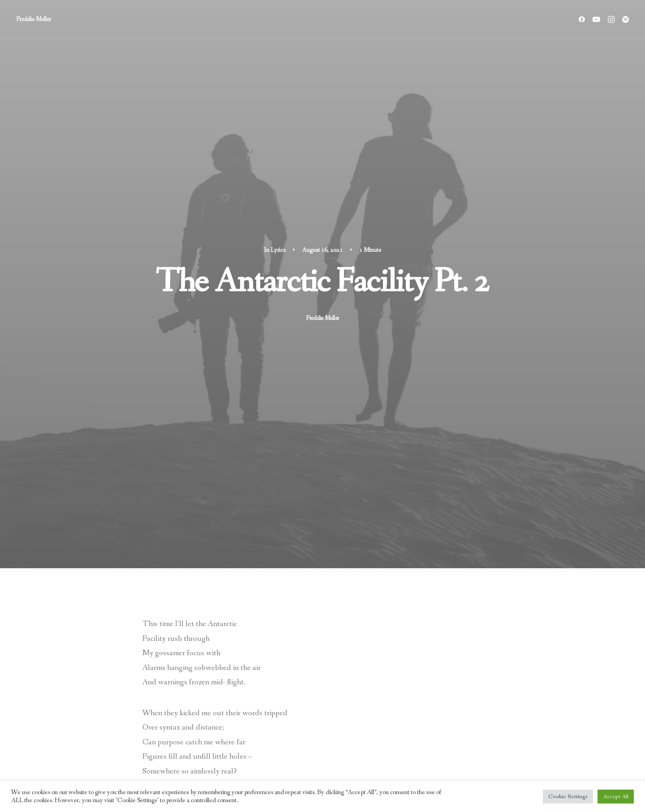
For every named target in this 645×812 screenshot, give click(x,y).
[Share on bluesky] (231, 696)
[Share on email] (254, 696)
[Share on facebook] (161, 696)
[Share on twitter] (172, 696)
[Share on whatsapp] (219, 696)
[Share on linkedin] (207, 696)
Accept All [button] (616, 797)
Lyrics (278, 79)
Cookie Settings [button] (568, 797)
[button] (583, 19)
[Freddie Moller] (34, 19)
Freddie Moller (322, 147)
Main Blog (322, 759)
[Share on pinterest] (196, 696)
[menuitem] (583, 19)
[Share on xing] (242, 696)
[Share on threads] (184, 696)
